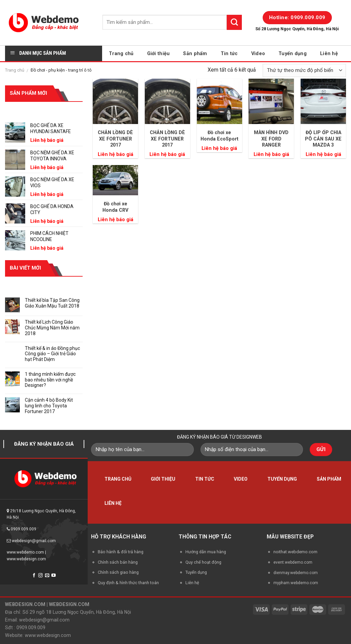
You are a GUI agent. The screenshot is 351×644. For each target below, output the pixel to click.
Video (258, 53)
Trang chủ (121, 53)
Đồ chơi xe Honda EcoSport (220, 136)
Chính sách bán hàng (118, 562)
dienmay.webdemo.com (296, 573)
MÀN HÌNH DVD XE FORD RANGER (271, 139)
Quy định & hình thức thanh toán (128, 583)
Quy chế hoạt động (203, 562)
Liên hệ (329, 53)
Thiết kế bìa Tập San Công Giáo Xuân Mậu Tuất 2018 (52, 303)
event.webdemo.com (293, 562)
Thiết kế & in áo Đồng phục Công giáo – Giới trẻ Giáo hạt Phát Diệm (52, 354)
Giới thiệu (159, 53)
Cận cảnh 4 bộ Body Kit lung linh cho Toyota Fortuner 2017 (49, 406)
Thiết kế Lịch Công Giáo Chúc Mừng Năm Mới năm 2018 (52, 328)
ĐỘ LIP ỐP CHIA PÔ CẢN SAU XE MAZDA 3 (323, 139)
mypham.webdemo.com (296, 583)
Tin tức (229, 53)
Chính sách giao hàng (118, 572)
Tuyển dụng (293, 53)
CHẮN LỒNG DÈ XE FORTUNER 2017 (115, 139)
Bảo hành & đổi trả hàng (121, 552)
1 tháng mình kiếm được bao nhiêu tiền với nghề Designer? (50, 380)
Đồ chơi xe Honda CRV (115, 207)
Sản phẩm (195, 53)
